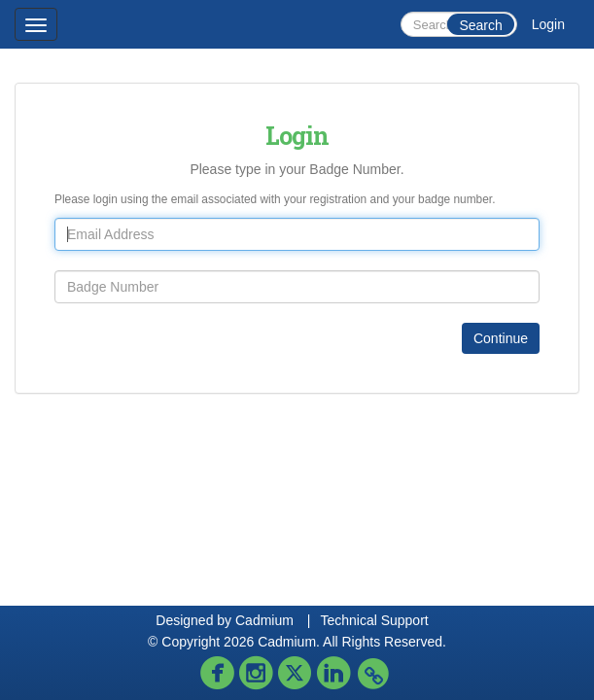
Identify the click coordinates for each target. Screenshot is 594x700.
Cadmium (264, 620)
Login (548, 24)
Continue (501, 338)
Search (480, 25)
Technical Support (374, 620)
